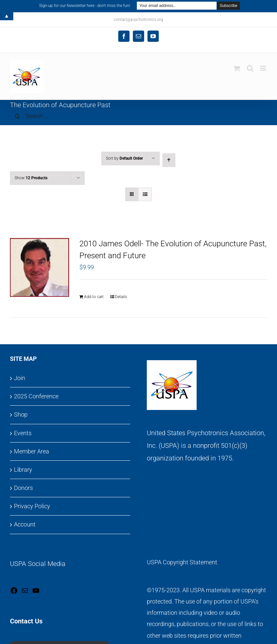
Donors (23, 488)
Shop (21, 414)
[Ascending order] (169, 160)
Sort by (124, 158)
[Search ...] (138, 116)
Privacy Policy (32, 506)
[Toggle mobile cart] (237, 68)
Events (23, 433)
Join (20, 378)
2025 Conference (36, 396)
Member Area (32, 451)
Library (23, 470)
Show (31, 178)
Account (25, 524)
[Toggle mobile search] (250, 68)
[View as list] (145, 194)
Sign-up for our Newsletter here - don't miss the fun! (85, 6)
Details (121, 297)
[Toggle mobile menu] (264, 68)
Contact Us (26, 621)
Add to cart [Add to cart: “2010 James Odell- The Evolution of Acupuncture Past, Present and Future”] (94, 297)
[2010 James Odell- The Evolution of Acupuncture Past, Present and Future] (40, 267)
